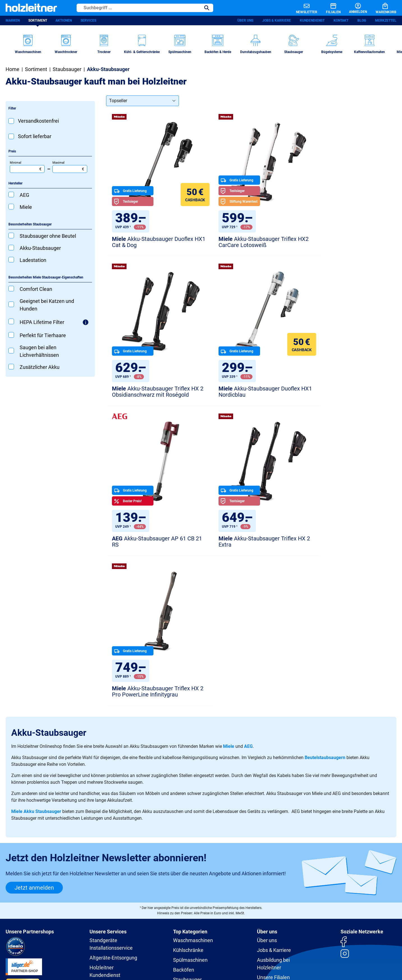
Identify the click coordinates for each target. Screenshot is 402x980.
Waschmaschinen (193, 793)
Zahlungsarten (266, 938)
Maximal (70, 168)
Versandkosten (235, 938)
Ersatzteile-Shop (108, 848)
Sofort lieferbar (35, 137)
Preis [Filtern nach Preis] (12, 152)
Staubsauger (187, 832)
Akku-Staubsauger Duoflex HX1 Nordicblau (153, 394)
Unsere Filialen (273, 830)
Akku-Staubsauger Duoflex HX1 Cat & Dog (153, 243)
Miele (229, 599)
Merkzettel (386, 21)
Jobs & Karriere (277, 21)
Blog (362, 21)
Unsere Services (108, 784)
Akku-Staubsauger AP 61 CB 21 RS (249, 394)
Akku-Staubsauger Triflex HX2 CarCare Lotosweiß (247, 243)
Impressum (174, 938)
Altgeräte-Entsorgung (113, 811)
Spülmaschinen (190, 813)
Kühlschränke (188, 803)
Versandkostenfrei (38, 122)
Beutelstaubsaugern (325, 610)
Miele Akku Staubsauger (36, 664)
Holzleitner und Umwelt (283, 840)
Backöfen (184, 823)
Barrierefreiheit (203, 938)
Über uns (245, 21)
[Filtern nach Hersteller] (50, 185)
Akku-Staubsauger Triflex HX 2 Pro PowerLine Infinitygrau (152, 544)
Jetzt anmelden (34, 741)
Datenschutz (135, 938)
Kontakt (341, 21)
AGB (155, 938)
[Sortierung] (143, 102)
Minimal (27, 168)
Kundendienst (312, 21)
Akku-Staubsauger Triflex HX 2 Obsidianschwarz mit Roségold (343, 243)
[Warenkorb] (382, 8)
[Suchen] (207, 8)
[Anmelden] (353, 8)
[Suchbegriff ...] (139, 8)
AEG (248, 599)
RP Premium (103, 838)
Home (12, 70)
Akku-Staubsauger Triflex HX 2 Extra (343, 394)
